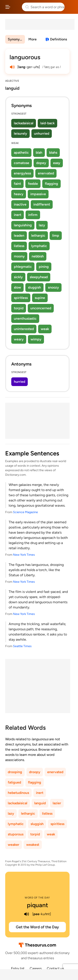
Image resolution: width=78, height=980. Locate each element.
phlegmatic (23, 267)
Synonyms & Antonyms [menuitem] (16, 39)
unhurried (42, 133)
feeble (33, 184)
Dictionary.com (70, 7)
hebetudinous (18, 793)
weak (45, 329)
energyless (22, 173)
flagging (51, 184)
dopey (41, 163)
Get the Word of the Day (37, 927)
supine (40, 298)
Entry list (18, 968)
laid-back (47, 123)
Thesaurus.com (16, 7)
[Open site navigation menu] (8, 7)
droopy (35, 772)
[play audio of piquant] (27, 914)
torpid (19, 308)
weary (19, 339)
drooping (15, 772)
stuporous (16, 834)
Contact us (55, 968)
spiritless (21, 298)
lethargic (38, 235)
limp (56, 235)
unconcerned (41, 308)
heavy (19, 194)
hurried (19, 382)
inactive (20, 204)
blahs (53, 152)
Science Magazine (25, 512)
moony (19, 256)
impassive (38, 194)
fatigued (14, 782)
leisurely (20, 133)
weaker (14, 845)
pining (44, 267)
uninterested (24, 329)
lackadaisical (24, 123)
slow (17, 287)
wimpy (36, 339)
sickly (18, 277)
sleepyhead (39, 277)
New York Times (24, 555)
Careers (36, 968)
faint (17, 184)
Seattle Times (22, 646)
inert (18, 215)
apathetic (21, 152)
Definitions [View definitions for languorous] (58, 39)
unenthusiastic (25, 318)
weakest (33, 845)
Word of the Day (37, 898)
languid (40, 803)
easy (57, 163)
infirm (33, 215)
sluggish (34, 287)
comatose (22, 163)
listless (19, 246)
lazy (42, 225)
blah (39, 152)
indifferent (42, 204)
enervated (46, 173)
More (32, 39)
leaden (19, 235)
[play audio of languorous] (12, 67)
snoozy (53, 287)
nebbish (38, 256)
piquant (37, 905)
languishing (23, 225)
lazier (57, 803)
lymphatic (39, 246)
